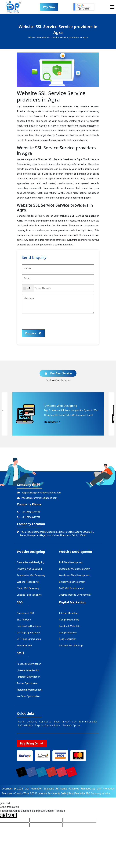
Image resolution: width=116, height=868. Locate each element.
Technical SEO (24, 646)
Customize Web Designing (31, 563)
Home (21, 722)
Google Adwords (68, 633)
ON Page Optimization (28, 633)
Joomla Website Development (75, 595)
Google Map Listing (69, 620)
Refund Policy (25, 725)
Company (32, 722)
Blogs (57, 722)
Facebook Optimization (29, 664)
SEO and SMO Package (71, 646)
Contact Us (45, 722)
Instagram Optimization (29, 690)
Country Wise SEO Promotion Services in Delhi (40, 794)
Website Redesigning (28, 582)
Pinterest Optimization (29, 677)
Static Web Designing (28, 588)
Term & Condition (88, 722)
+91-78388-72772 (29, 518)
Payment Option (71, 725)
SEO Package (24, 620)
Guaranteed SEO (25, 613)
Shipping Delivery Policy (48, 725)
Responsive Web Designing (31, 575)
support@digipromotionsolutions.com (39, 493)
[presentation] (46, 323)
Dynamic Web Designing (29, 569)
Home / (33, 38)
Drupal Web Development (72, 582)
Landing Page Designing (29, 595)
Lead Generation (68, 639)
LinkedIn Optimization (28, 670)
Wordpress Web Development (75, 575)
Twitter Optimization (27, 683)
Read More (53, 422)
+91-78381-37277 (29, 512)
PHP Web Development (71, 563)
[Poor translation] (12, 816)
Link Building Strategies (29, 626)
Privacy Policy (69, 722)
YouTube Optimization (28, 696)
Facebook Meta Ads (70, 626)
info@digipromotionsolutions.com (37, 498)
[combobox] (28, 289)
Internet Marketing (69, 613)
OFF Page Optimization (29, 639)
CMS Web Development (71, 588)
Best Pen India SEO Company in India (89, 794)
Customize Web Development (75, 569)
